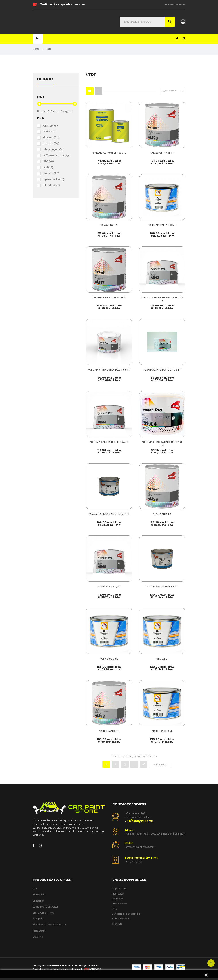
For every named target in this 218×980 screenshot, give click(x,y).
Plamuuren (39, 930)
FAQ (115, 908)
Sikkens (51, 173)
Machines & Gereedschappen (49, 924)
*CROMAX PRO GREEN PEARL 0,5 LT (109, 369)
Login (182, 4)
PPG (48, 161)
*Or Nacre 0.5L (109, 658)
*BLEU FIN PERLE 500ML (162, 225)
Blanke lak (39, 894)
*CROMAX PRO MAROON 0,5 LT (162, 369)
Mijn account (120, 888)
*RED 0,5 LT (162, 658)
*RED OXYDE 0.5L (162, 731)
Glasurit (51, 138)
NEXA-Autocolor (56, 155)
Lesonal (51, 144)
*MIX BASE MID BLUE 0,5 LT (162, 586)
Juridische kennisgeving (126, 913)
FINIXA (49, 132)
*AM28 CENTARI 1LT (162, 153)
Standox (52, 185)
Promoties (118, 898)
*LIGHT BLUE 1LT (162, 514)
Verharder (38, 900)
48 (143, 764)
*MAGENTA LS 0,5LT (109, 586)
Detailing (38, 936)
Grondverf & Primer (44, 912)
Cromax (51, 126)
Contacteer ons (121, 919)
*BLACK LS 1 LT (109, 225)
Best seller (118, 893)
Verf (35, 888)
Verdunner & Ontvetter (45, 906)
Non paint (38, 918)
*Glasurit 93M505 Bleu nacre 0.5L (109, 514)
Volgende (160, 764)
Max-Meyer (53, 149)
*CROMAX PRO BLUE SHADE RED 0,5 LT (162, 299)
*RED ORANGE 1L (109, 731)
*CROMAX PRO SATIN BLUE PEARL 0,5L (162, 443)
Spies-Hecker (54, 179)
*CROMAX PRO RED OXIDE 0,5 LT (109, 442)
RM (49, 167)
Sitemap (117, 923)
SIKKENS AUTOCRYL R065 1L (109, 153)
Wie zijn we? (120, 903)
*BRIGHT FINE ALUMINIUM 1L (109, 297)
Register (170, 4)
